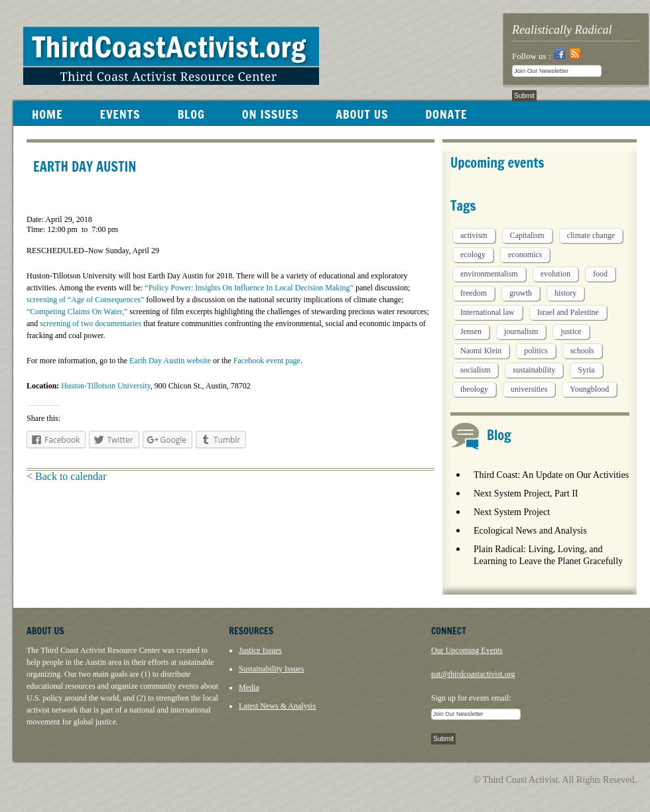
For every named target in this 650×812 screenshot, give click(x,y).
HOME (47, 114)
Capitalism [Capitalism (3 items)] (527, 235)
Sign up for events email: (471, 698)
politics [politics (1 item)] (536, 351)
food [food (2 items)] (600, 274)
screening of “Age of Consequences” (85, 300)
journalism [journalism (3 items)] (521, 331)
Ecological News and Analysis (530, 531)
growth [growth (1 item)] (521, 293)
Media (249, 687)
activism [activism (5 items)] (474, 235)
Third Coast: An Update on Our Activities (551, 475)
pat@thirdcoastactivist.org (473, 674)
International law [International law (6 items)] (487, 312)
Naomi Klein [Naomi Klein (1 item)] (481, 351)
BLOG (191, 114)
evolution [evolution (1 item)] (555, 274)
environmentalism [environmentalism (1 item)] (489, 274)
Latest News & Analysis (277, 706)
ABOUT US (362, 114)
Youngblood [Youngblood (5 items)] (589, 389)
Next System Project (512, 512)
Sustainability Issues (271, 669)
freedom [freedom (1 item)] (474, 293)
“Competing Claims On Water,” (77, 312)
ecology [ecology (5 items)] (473, 255)
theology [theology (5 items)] (474, 389)
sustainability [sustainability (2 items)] (534, 370)
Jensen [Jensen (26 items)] (471, 331)
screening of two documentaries (91, 323)
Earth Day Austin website (170, 361)
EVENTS (120, 114)
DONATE (446, 114)
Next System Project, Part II (526, 493)
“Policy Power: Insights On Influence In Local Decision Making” (249, 288)
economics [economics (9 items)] (525, 255)
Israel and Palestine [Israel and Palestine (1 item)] (568, 312)
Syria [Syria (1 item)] (586, 370)
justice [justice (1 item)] (571, 331)
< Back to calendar (67, 476)
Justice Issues (260, 650)
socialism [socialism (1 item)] (475, 370)
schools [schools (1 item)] (582, 351)
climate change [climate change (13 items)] (591, 235)
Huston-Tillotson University (105, 386)
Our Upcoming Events (467, 650)
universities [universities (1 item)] (529, 389)
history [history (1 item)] (565, 293)
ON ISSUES (270, 114)
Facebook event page (267, 361)
